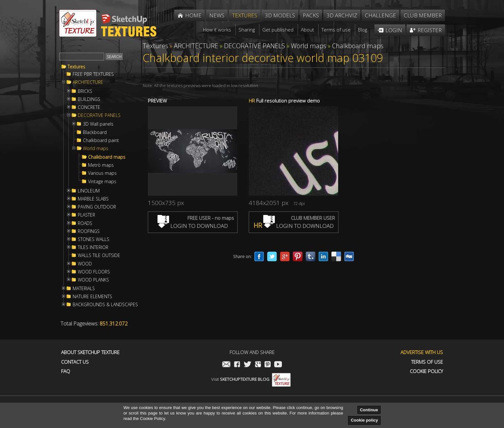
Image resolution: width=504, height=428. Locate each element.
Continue (369, 410)
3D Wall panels (98, 124)
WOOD (85, 264)
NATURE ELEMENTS (92, 297)
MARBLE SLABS (93, 199)
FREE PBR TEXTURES (93, 74)
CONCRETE (89, 107)
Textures (76, 67)
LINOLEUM (89, 191)
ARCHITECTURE (88, 82)
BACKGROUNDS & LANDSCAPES (105, 305)
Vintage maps (102, 182)
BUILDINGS (89, 99)
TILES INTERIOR (93, 247)
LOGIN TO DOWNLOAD (193, 226)
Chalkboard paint (101, 140)
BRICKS (85, 91)
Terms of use (427, 362)
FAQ (66, 371)
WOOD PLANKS (93, 280)
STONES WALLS (94, 239)
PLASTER (86, 215)
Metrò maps (101, 165)
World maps (96, 148)
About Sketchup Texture (90, 352)
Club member (423, 15)
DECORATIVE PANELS (99, 115)
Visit (251, 379)
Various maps (102, 173)
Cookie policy (364, 420)
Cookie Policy (426, 371)
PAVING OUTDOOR (97, 207)
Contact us (75, 362)
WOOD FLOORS (94, 272)
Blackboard (95, 132)
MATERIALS (84, 289)
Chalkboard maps (107, 157)
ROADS (85, 223)
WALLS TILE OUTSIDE (99, 255)
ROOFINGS (89, 231)
